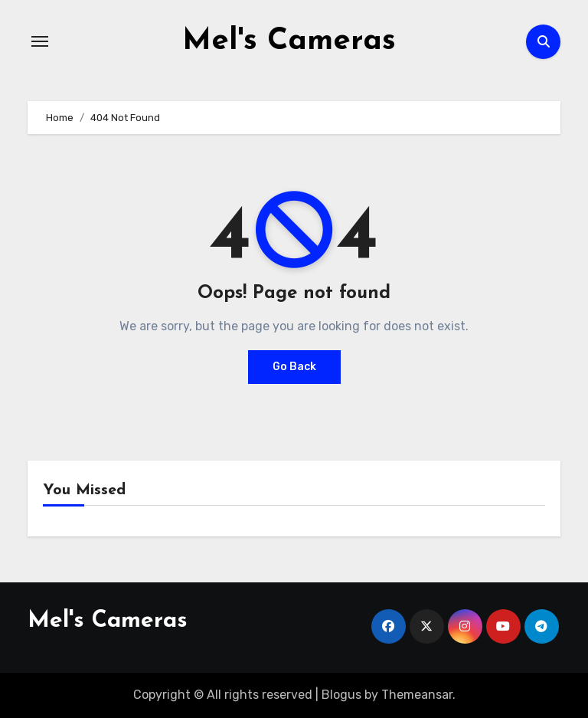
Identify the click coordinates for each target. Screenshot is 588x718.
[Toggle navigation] (40, 41)
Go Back (294, 367)
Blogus (341, 695)
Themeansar (417, 695)
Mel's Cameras (289, 41)
